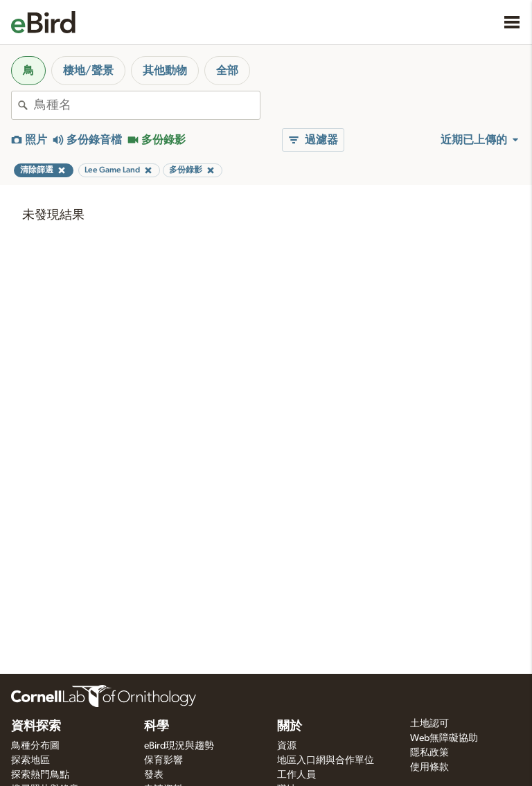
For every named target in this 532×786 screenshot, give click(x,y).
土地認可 (429, 724)
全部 (227, 71)
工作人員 (296, 775)
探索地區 (30, 760)
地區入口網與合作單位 (326, 760)
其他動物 (165, 71)
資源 (287, 746)
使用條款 (429, 767)
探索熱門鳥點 (40, 775)
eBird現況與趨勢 (179, 746)
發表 (154, 775)
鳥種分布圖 (35, 746)
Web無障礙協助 (444, 738)
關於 (290, 726)
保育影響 (163, 760)
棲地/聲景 (88, 71)
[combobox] (147, 105)
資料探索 (36, 726)
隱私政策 (429, 753)
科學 (157, 726)
